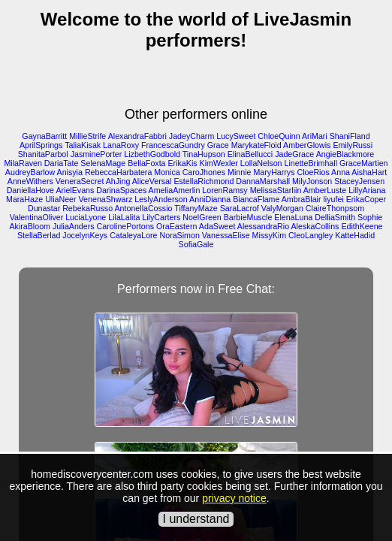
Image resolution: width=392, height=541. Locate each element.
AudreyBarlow (30, 172)
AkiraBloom (29, 226)
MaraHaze (24, 199)
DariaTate (62, 163)
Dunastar (44, 208)
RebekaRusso (87, 208)
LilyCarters (161, 217)
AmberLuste (325, 190)
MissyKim (270, 235)
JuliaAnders (74, 226)
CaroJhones (204, 172)
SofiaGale (196, 244)
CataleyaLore (133, 235)
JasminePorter (96, 154)
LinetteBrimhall (311, 163)
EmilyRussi (353, 145)
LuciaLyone (86, 217)
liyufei (333, 199)
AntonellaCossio (143, 208)
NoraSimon (180, 235)
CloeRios (313, 172)
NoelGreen (202, 217)
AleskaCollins (315, 226)
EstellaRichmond (204, 181)
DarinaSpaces (121, 190)
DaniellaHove (30, 190)
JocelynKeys (85, 235)
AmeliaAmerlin (175, 190)
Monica (167, 172)
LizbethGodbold (152, 154)
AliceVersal (152, 181)
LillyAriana (367, 190)
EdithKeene (362, 226)
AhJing (118, 181)
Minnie (239, 172)
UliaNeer (60, 199)
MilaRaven (23, 163)
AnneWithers (30, 181)
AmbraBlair (302, 199)
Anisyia (70, 172)
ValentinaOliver (36, 217)
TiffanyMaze (196, 208)
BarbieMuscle (248, 217)
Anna (341, 172)
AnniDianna (210, 199)
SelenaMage (103, 163)
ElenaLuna (293, 217)
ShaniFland (350, 136)
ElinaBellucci (250, 154)
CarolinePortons (125, 226)
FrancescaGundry (173, 145)
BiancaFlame (256, 199)
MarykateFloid (256, 145)
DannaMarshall (263, 181)
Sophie (370, 217)
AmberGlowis (307, 145)
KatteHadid (355, 235)
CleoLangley (311, 235)
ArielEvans (75, 190)
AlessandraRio (263, 226)
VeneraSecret (80, 181)
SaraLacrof (240, 208)
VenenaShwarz (106, 199)
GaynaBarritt (44, 136)
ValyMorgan (282, 208)
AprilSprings (41, 145)
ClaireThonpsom (335, 208)
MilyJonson (312, 181)
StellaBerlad (39, 235)
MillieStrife (87, 136)
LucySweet (236, 136)
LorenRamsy (225, 190)
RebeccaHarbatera (118, 172)
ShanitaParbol (43, 154)
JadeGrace (294, 154)
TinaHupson (204, 154)
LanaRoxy (121, 145)
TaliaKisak (83, 145)
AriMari (315, 136)
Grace (218, 145)
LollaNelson (261, 163)
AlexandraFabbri (137, 136)
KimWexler (219, 163)
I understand (196, 519)
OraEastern (177, 226)
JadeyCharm (191, 136)
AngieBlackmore (345, 154)
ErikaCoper (366, 199)
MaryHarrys (274, 172)
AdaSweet (217, 226)
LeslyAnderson (161, 199)
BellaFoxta (146, 163)
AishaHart (369, 172)
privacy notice (234, 498)
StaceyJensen (359, 181)
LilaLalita (124, 217)
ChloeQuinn (279, 136)
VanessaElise (226, 235)
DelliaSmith (335, 217)
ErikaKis (183, 163)
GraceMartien (364, 163)
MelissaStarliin (276, 190)
